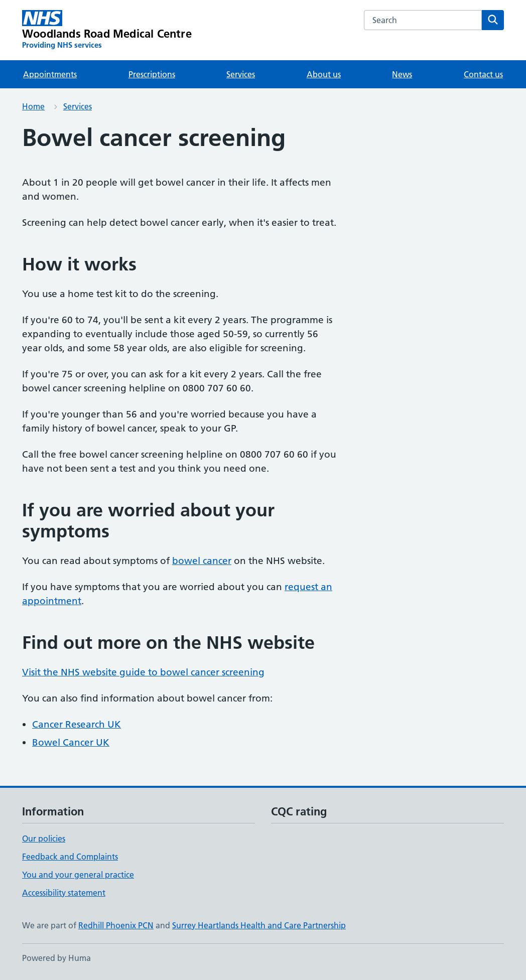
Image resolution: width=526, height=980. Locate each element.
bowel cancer (202, 561)
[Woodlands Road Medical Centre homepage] (107, 30)
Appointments (50, 74)
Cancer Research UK (77, 724)
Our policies (44, 838)
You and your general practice (78, 875)
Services (241, 74)
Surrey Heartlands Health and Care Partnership (259, 925)
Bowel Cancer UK (71, 742)
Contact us (483, 74)
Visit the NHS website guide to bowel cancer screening (143, 672)
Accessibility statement (64, 893)
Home (33, 106)
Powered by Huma (56, 958)
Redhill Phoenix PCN (116, 925)
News (402, 74)
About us (324, 74)
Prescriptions (152, 74)
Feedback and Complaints (70, 857)
